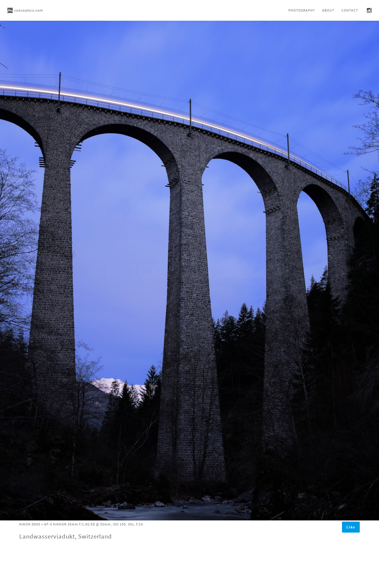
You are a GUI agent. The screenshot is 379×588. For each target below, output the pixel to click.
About (328, 10)
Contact (350, 10)
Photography (302, 10)
